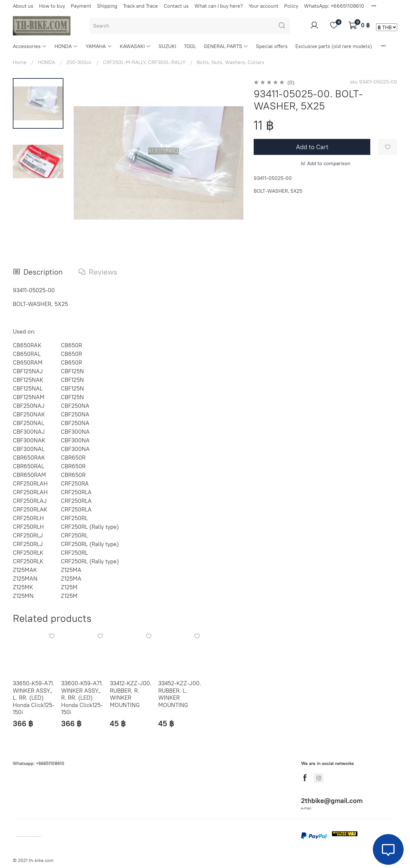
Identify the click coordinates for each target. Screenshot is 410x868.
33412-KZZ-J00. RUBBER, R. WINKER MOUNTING (131, 694)
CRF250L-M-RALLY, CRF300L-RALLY (144, 62)
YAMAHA (99, 46)
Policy (291, 6)
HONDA (66, 46)
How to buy (52, 6)
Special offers (272, 46)
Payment (81, 6)
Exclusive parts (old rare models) (334, 46)
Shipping (107, 6)
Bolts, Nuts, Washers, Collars (230, 62)
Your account (263, 6)
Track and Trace (140, 6)
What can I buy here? (219, 6)
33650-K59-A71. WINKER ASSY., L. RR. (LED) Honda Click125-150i (34, 698)
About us (23, 6)
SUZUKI (167, 46)
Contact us (176, 6)
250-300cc (79, 62)
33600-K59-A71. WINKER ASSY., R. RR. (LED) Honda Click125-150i (82, 698)
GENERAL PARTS (226, 46)
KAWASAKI (135, 46)
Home (20, 62)
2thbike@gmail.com (332, 801)
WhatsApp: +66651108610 (334, 6)
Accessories (30, 46)
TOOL (190, 46)
